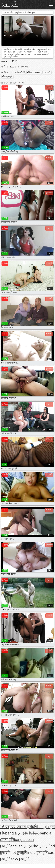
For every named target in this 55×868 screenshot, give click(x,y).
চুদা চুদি (10, 4)
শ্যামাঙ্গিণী (47, 72)
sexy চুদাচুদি (20, 859)
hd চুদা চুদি (42, 846)
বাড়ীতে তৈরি (20, 72)
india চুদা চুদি (38, 853)
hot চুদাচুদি (19, 853)
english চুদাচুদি (22, 846)
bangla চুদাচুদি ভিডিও (23, 833)
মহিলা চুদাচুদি (7, 76)
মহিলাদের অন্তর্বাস (34, 72)
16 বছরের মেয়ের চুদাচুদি (19, 827)
